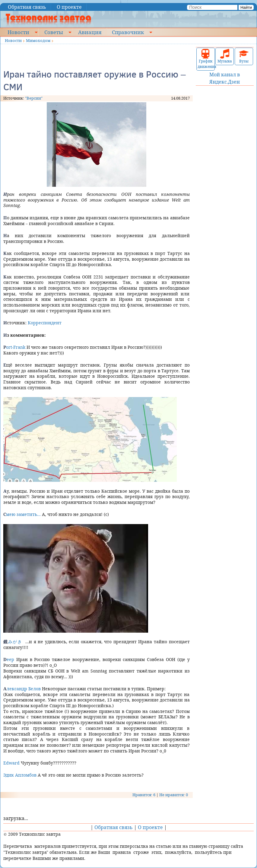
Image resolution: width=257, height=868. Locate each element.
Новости (18, 32)
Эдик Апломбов (20, 775)
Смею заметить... (22, 514)
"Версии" (34, 98)
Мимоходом (38, 40)
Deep (9, 659)
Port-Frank (14, 347)
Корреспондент (45, 323)
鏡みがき (13, 642)
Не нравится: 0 (174, 795)
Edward (11, 763)
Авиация (90, 32)
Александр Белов (22, 689)
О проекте (69, 7)
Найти (246, 7)
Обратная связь (27, 7)
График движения (206, 59)
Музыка (225, 56)
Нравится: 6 (144, 795)
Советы (54, 32)
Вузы (244, 56)
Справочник (128, 32)
